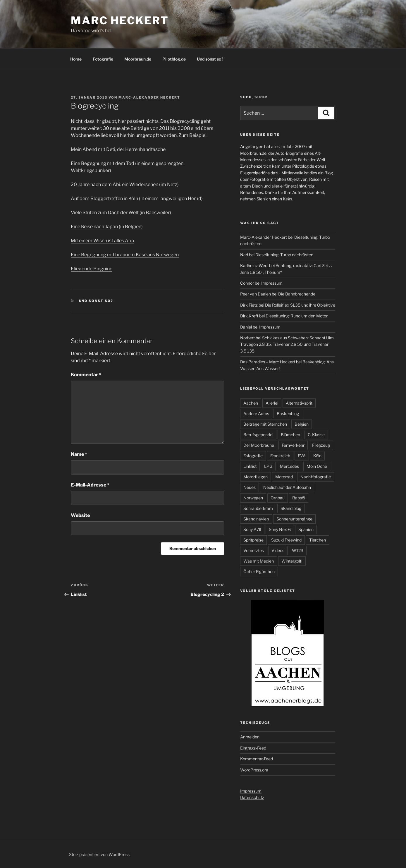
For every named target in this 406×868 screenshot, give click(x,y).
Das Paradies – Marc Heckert (268, 362)
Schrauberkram (258, 508)
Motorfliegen (256, 477)
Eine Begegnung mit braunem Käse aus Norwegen (125, 255)
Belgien (302, 424)
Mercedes (289, 466)
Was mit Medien (259, 561)
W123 (298, 550)
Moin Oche (317, 466)
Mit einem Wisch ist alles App (103, 241)
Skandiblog (291, 508)
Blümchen (290, 435)
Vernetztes (254, 550)
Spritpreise (253, 540)
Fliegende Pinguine (92, 269)
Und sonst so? (210, 59)
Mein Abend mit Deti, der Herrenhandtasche (118, 149)
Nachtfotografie (316, 477)
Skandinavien (256, 519)
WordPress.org (254, 770)
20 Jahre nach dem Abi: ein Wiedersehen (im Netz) (125, 184)
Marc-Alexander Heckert (149, 97)
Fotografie (103, 59)
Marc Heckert (120, 20)
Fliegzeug (321, 445)
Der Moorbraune (259, 445)
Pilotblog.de (174, 59)
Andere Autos (256, 414)
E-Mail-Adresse (90, 485)
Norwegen (253, 498)
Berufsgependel (258, 435)
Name (79, 454)
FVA (302, 456)
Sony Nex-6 (280, 529)
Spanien (306, 529)
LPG (268, 466)
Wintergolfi (292, 561)
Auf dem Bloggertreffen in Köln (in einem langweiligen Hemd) (137, 198)
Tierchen (318, 540)
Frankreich (280, 456)
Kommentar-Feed (257, 759)
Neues (250, 487)
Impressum (272, 283)
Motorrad (284, 477)
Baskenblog (288, 414)
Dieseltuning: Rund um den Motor (297, 316)
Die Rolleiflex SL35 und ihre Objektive (300, 305)
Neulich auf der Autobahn (287, 487)
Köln (317, 456)
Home (76, 59)
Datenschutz (252, 797)
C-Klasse (316, 435)
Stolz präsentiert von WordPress (99, 854)
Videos (278, 550)
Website (80, 515)
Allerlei (272, 403)
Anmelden (250, 737)
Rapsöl (299, 498)
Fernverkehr (293, 445)
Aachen (251, 403)
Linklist (250, 466)
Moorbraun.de (138, 59)
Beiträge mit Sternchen (265, 424)
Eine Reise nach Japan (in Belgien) (107, 227)
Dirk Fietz (249, 305)
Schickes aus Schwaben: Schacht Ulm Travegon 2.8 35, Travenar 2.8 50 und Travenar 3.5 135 (287, 344)
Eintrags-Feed (253, 748)
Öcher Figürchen (259, 571)
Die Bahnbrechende (297, 294)
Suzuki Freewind (286, 540)
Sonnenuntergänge (294, 519)
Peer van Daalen (256, 294)
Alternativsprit (299, 403)
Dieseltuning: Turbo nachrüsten (284, 255)
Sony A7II (252, 529)
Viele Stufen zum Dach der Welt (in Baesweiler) (121, 213)
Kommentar (86, 375)
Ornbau (278, 498)
